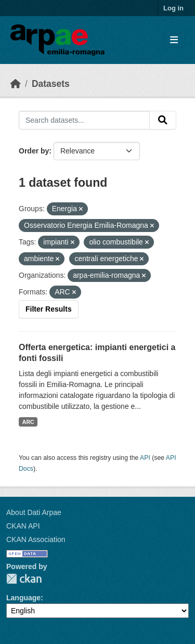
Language (23, 598)
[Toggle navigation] (174, 40)
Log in (173, 8)
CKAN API (23, 526)
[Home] (16, 84)
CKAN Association (36, 539)
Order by (34, 151)
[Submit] (163, 120)
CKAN (24, 579)
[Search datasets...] (84, 120)
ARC (28, 422)
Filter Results (49, 309)
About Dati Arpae (34, 512)
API (145, 458)
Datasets (51, 84)
